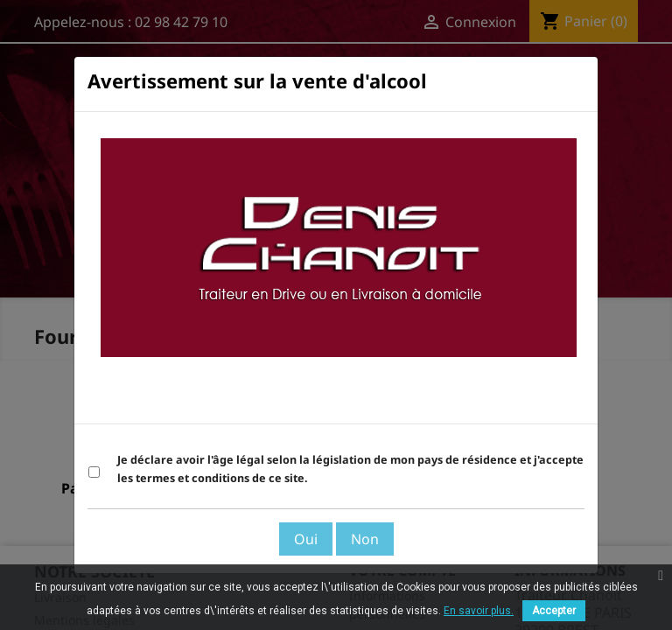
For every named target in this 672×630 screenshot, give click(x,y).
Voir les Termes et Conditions (488, 402)
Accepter (554, 611)
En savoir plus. (479, 611)
